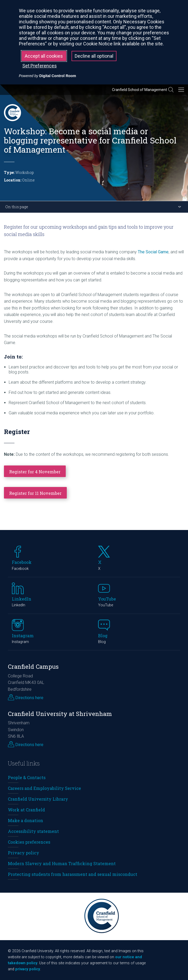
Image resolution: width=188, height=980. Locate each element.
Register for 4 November (35, 472)
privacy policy (28, 969)
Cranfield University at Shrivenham (60, 714)
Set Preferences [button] (40, 66)
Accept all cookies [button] (44, 56)
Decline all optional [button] (94, 56)
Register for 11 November (35, 493)
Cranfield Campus (33, 666)
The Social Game (153, 252)
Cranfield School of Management (139, 90)
